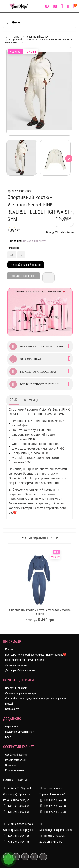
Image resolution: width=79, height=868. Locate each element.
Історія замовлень (16, 760)
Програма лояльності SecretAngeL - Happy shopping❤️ (36, 655)
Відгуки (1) (31, 400)
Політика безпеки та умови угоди (25, 660)
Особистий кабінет (16, 755)
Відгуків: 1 (14, 230)
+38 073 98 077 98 (55, 812)
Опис (14, 400)
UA (47, 7)
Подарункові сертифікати (20, 732)
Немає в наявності (23, 276)
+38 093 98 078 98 (19, 812)
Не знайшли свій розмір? (26, 265)
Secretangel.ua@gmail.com (56, 830)
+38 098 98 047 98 (55, 800)
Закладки (11, 765)
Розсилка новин (15, 770)
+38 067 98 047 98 (19, 842)
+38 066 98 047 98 (19, 836)
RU (55, 7)
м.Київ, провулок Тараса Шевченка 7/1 (53, 791)
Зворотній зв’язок (16, 688)
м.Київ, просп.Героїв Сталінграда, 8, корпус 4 (18, 826)
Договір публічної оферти (20, 670)
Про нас (10, 649)
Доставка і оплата (16, 665)
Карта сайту (12, 709)
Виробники (12, 727)
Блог (8, 737)
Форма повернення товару (21, 693)
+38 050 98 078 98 (19, 806)
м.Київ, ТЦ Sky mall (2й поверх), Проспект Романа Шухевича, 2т (17, 794)
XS (12, 255)
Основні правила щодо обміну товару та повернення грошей (36, 701)
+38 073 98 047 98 (55, 806)
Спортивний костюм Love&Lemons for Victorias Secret (40, 612)
